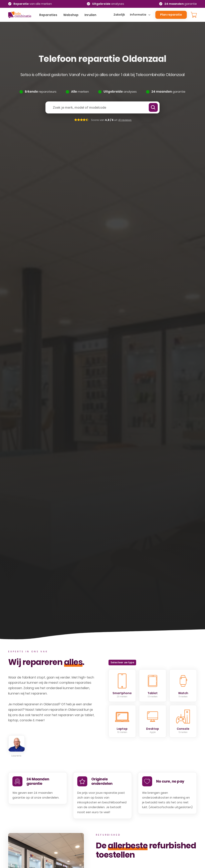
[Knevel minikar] (194, 15)
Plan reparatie (171, 15)
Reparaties (48, 15)
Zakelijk (119, 15)
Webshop (71, 15)
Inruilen (90, 15)
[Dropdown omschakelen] (149, 15)
